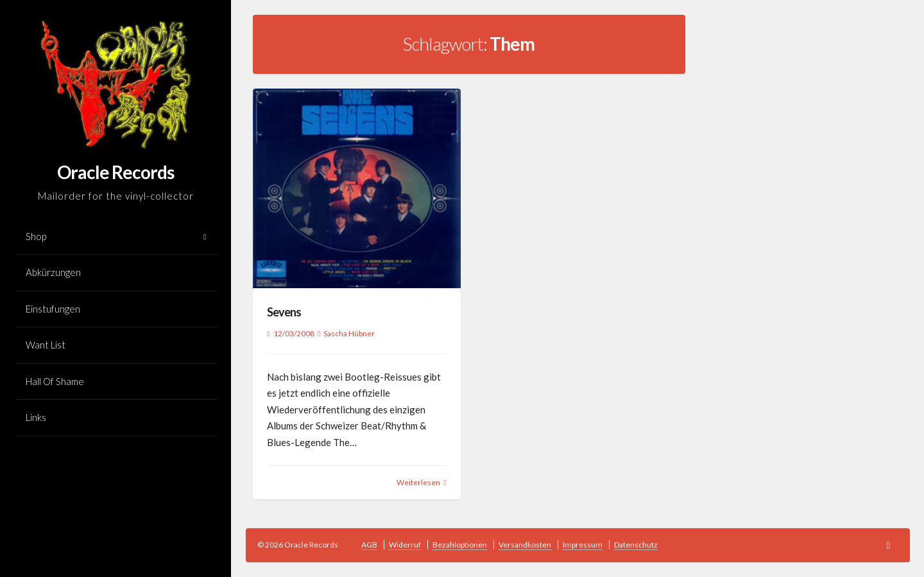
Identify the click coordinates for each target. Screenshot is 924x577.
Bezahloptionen (460, 545)
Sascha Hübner (349, 333)
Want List (46, 345)
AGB (369, 545)
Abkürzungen (53, 272)
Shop (36, 236)
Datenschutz (636, 545)
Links (36, 417)
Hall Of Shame (55, 381)
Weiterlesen (418, 482)
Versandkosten (525, 545)
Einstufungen (53, 309)
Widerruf (405, 545)
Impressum (583, 545)
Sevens (284, 312)
